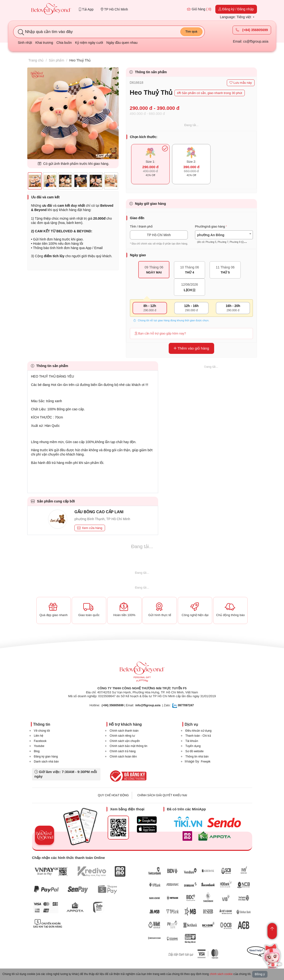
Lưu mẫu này (241, 83)
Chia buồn (64, 43)
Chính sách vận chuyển (125, 741)
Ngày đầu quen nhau (122, 43)
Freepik (206, 762)
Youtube (39, 746)
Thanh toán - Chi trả (198, 736)
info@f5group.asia (148, 705)
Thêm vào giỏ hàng (191, 348)
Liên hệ (39, 736)
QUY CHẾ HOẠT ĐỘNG (113, 795)
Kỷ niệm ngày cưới (89, 43)
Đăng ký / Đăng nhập (236, 9)
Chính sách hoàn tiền (123, 757)
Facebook (40, 741)
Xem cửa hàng (90, 528)
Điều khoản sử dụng (198, 731)
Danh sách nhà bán (46, 762)
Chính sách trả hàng (123, 751)
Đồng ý (260, 974)
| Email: (118, 705)
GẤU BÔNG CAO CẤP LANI (99, 512)
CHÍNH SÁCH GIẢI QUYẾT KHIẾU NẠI (162, 795)
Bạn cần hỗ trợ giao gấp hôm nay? (160, 333)
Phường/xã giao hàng (210, 226)
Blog (37, 751)
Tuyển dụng (193, 746)
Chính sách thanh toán (124, 731)
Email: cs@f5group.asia (251, 41)
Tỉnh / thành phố (141, 226)
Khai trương (44, 43)
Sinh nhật (25, 43)
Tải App (86, 9)
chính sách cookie (221, 974)
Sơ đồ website (195, 751)
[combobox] (224, 235)
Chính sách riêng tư (122, 736)
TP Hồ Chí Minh (114, 9)
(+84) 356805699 (252, 30)
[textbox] (224, 239)
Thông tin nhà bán (197, 757)
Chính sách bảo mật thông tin (128, 746)
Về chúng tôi (42, 731)
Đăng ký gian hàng (46, 757)
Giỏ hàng (199, 9)
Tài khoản (192, 741)
